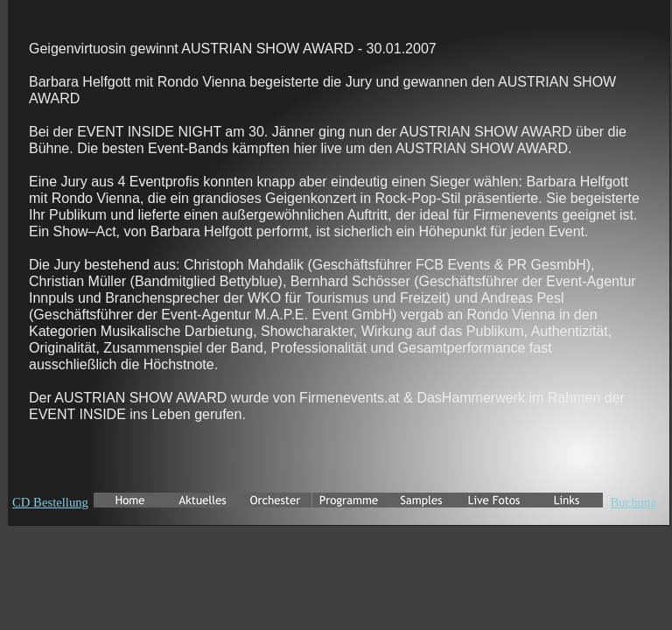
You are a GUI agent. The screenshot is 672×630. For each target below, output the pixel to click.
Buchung (633, 502)
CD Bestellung (50, 502)
